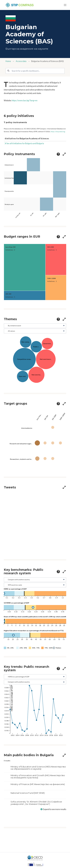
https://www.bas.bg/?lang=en (25, 101)
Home (8, 61)
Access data (21, 61)
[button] (65, 5)
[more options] (58, 154)
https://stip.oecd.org (58, 131)
